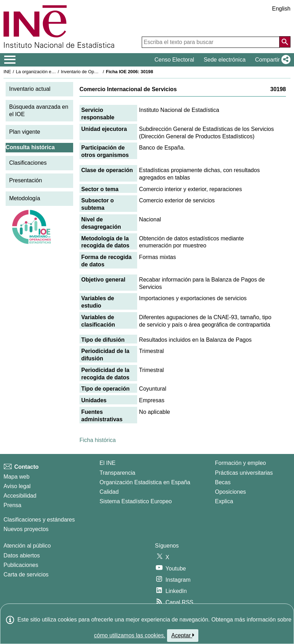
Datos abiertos (22, 555)
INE (7, 72)
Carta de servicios (26, 574)
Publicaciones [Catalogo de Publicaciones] (21, 565)
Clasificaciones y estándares (39, 520)
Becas (223, 482)
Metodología (25, 198)
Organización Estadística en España (145, 482)
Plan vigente (25, 132)
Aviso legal (17, 486)
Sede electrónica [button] (225, 60)
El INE (107, 463)
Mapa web (17, 477)
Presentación (25, 180)
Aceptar (183, 635)
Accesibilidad (20, 496)
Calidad (109, 492)
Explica (224, 501)
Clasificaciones (28, 163)
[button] (271, 60)
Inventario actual (30, 89)
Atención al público (27, 546)
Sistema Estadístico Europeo (136, 501)
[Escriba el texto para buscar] (211, 42)
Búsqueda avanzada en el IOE (39, 111)
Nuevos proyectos (26, 529)
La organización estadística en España (55, 72)
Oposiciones (230, 492)
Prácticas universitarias (244, 473)
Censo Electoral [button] (174, 60)
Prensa (12, 505)
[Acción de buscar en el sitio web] (285, 42)
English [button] (281, 9)
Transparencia (117, 473)
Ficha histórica (98, 440)
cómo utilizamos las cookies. (130, 635)
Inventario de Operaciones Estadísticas (100, 72)
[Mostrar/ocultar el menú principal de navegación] (10, 60)
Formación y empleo (240, 463)
